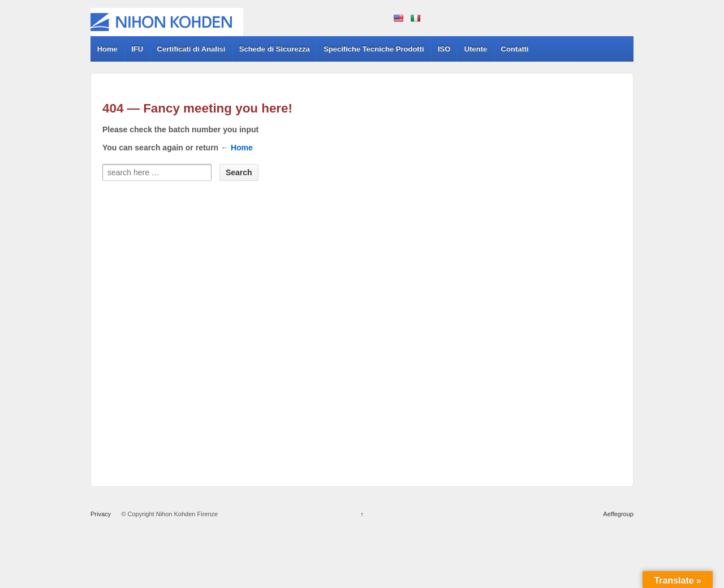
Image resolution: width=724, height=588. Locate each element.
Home (107, 49)
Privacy (101, 514)
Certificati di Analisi (191, 49)
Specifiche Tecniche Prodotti (374, 49)
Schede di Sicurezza (275, 49)
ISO (444, 49)
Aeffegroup (618, 514)
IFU (137, 49)
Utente (476, 49)
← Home (237, 148)
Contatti (515, 49)
